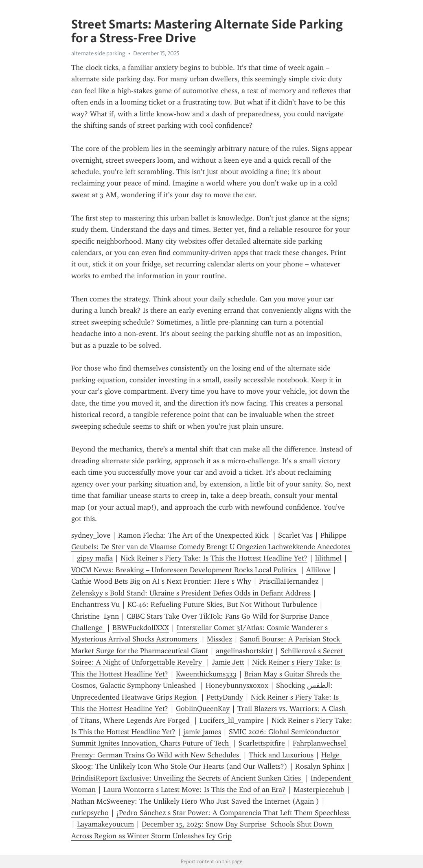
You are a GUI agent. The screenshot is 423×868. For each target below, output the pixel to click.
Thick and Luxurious (281, 755)
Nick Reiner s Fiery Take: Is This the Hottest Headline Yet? (214, 558)
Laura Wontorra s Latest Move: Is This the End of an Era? (195, 789)
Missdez (219, 639)
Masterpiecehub (319, 789)
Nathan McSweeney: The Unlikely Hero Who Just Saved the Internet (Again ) (195, 801)
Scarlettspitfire (262, 743)
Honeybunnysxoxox (237, 685)
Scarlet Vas (295, 535)
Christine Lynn (95, 616)
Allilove (318, 570)
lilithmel (328, 558)
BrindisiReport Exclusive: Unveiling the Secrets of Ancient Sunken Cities (187, 778)
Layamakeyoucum (105, 824)
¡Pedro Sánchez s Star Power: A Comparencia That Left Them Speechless (234, 813)
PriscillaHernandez (289, 581)
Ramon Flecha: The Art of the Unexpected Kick (194, 535)
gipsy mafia (95, 558)
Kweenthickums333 (206, 674)
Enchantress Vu (95, 604)
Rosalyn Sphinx (320, 766)
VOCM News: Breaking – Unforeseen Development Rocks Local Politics (185, 570)
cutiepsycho (90, 813)
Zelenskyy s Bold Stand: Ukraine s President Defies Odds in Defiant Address (191, 593)
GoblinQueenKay (203, 709)
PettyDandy (225, 697)
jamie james (202, 732)
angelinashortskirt (244, 651)
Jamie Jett (228, 662)
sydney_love (91, 535)
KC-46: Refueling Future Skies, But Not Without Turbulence (222, 604)
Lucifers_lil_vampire (232, 720)
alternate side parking (98, 53)
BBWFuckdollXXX (141, 628)
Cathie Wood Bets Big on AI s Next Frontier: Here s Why (161, 581)
